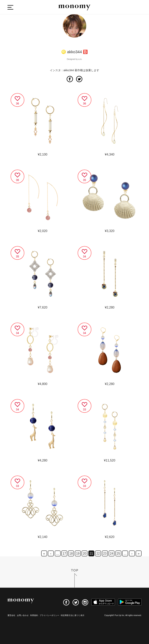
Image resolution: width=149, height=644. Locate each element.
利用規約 (34, 615)
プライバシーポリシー (49, 615)
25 (118, 554)
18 (71, 554)
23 (105, 554)
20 (84, 554)
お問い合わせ (23, 615)
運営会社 (11, 615)
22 (98, 554)
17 (64, 554)
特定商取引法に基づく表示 (73, 615)
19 (78, 554)
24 (112, 554)
